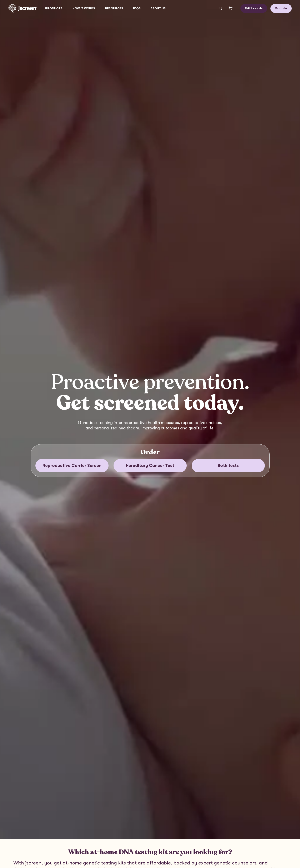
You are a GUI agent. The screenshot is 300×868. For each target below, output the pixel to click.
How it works (84, 8)
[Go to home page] (23, 8)
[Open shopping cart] (231, 8)
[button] (54, 8)
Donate (281, 8)
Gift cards (254, 8)
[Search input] (219, 8)
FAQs (137, 8)
